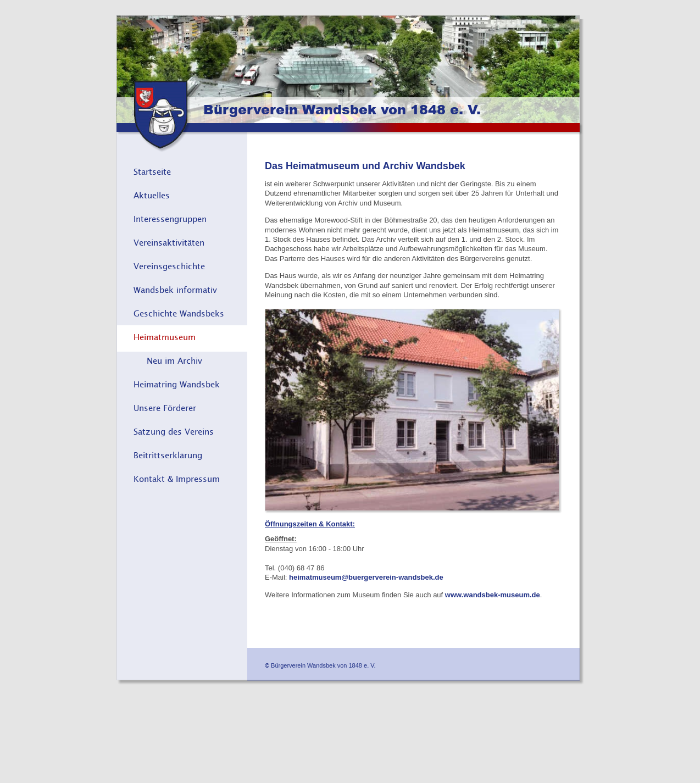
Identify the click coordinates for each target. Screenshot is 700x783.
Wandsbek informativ (175, 290)
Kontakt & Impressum (177, 479)
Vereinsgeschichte (169, 266)
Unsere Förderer (165, 408)
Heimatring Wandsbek (177, 384)
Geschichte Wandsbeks (179, 313)
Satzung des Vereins (174, 431)
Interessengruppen (170, 219)
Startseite (152, 171)
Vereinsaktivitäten (169, 242)
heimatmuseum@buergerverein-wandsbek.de (366, 577)
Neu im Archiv (174, 360)
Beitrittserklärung (168, 455)
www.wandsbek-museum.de (493, 595)
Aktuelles (152, 195)
